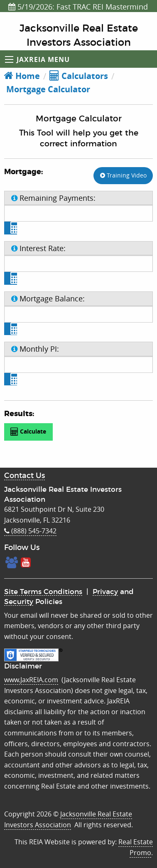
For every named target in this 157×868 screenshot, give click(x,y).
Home (22, 76)
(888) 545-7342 (30, 531)
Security (19, 602)
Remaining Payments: (53, 198)
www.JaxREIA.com (31, 680)
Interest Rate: (38, 248)
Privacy (105, 592)
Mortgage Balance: (48, 298)
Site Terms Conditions (43, 592)
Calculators (79, 76)
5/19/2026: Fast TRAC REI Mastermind (78, 7)
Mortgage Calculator (47, 89)
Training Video (123, 175)
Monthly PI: (35, 349)
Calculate (28, 432)
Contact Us (25, 476)
